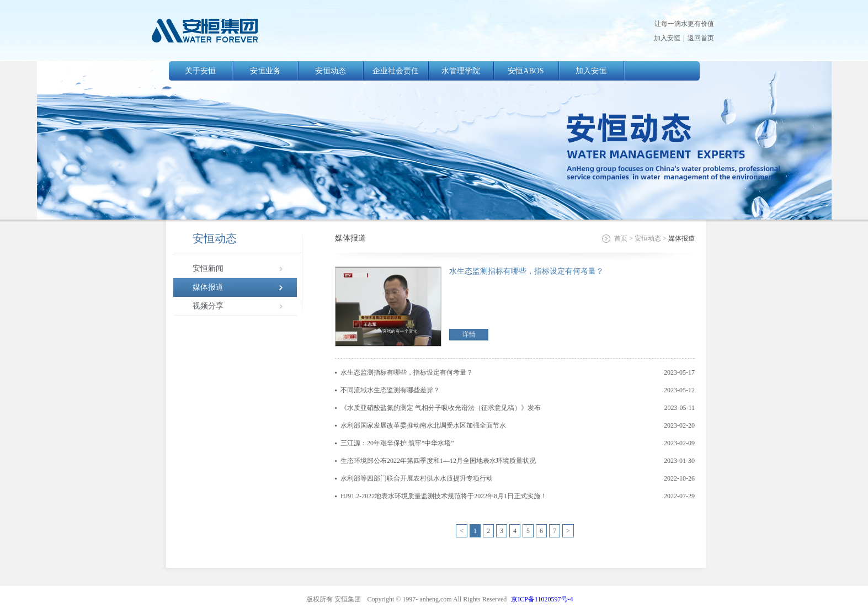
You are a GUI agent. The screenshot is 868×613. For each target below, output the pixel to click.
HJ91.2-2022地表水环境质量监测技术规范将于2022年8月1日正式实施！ (444, 496)
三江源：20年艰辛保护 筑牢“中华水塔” (397, 443)
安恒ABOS (526, 71)
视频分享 (208, 306)
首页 (621, 238)
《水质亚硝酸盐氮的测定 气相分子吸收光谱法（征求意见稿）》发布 (441, 408)
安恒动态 (331, 71)
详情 (469, 334)
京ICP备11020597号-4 (542, 599)
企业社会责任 (396, 71)
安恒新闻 (208, 268)
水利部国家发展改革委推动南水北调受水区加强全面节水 (423, 425)
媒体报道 (208, 287)
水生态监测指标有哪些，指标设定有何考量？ (526, 271)
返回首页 (701, 38)
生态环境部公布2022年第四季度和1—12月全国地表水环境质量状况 (438, 461)
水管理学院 (461, 71)
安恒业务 (265, 71)
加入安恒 (667, 38)
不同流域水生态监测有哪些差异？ (390, 390)
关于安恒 (200, 71)
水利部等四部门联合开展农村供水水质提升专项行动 (417, 478)
